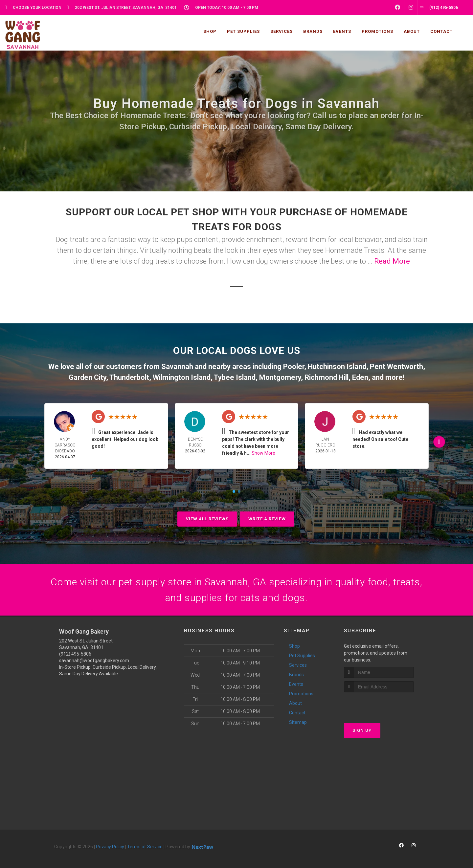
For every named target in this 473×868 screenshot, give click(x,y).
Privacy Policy (110, 847)
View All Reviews (207, 519)
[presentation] (379, 705)
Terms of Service (145, 847)
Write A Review (267, 519)
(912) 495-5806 (75, 654)
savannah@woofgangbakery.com (94, 661)
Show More (263, 453)
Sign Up (362, 730)
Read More (392, 261)
